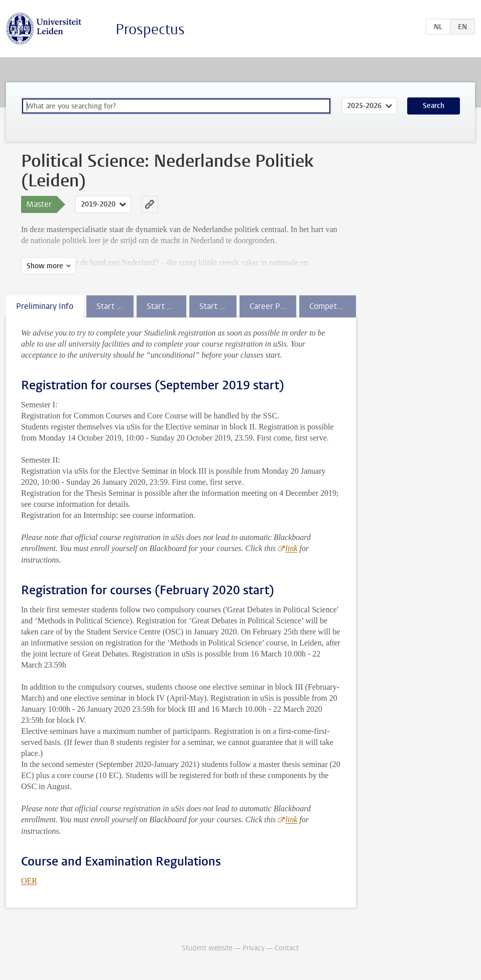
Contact (287, 948)
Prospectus (150, 29)
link (291, 548)
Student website (207, 948)
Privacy (254, 948)
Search (434, 106)
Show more (45, 266)
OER (29, 881)
